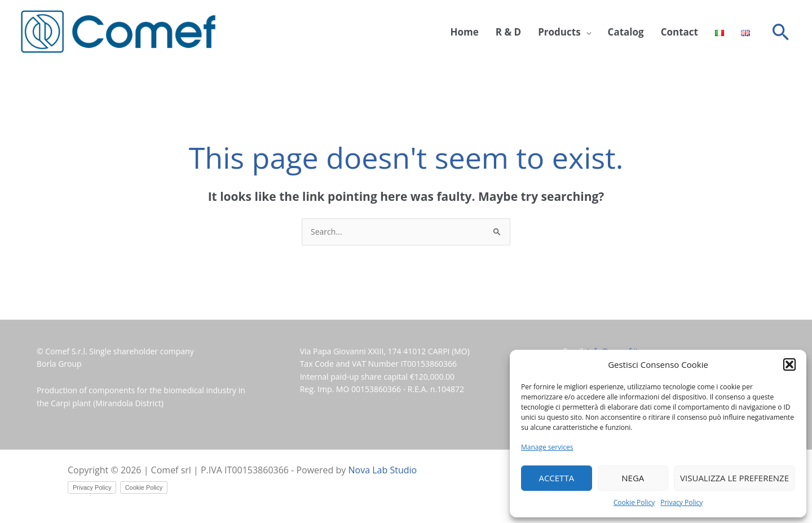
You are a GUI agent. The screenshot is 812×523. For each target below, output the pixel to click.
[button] (789, 364)
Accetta (556, 478)
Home (465, 32)
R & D (508, 32)
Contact (679, 32)
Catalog (626, 32)
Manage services (547, 447)
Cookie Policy (634, 502)
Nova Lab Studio (383, 470)
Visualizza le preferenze (734, 478)
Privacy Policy (681, 502)
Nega (633, 478)
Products (559, 32)
